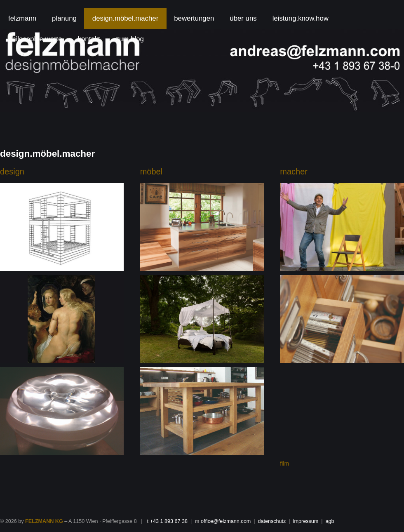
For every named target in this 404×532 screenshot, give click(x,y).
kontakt (89, 39)
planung (64, 18)
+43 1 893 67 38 (169, 521)
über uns (243, 18)
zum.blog (130, 39)
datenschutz (272, 521)
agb (330, 521)
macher (294, 172)
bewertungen (194, 18)
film (284, 464)
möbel (151, 172)
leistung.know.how (301, 18)
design (12, 172)
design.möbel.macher (125, 18)
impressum (306, 521)
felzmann (22, 18)
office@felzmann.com (226, 521)
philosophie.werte (35, 39)
